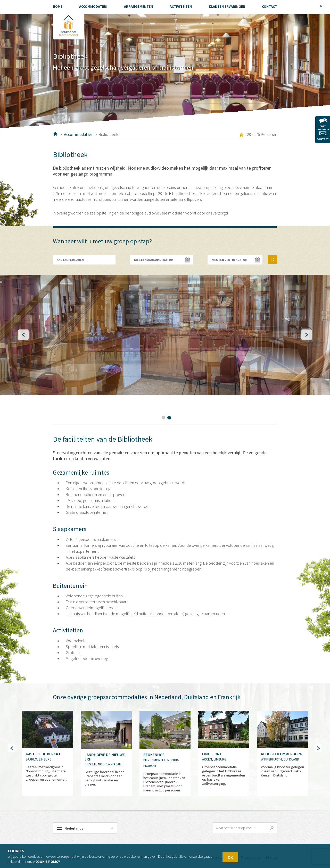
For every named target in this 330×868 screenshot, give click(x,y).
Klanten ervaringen (227, 6)
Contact (323, 136)
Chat (323, 123)
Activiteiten (181, 6)
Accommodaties (78, 134)
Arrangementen (138, 6)
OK (230, 857)
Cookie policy (48, 862)
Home (55, 134)
